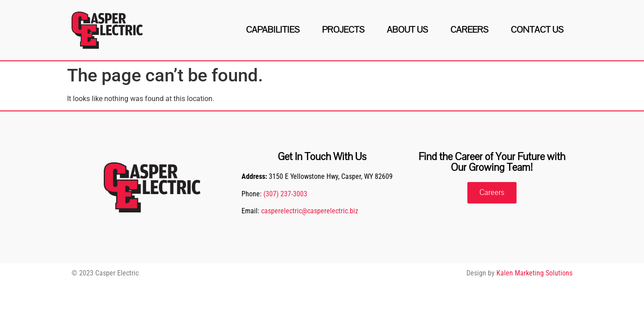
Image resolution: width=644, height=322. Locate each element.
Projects (343, 30)
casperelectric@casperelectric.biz (310, 211)
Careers (469, 30)
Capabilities (273, 30)
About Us (407, 30)
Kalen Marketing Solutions (534, 273)
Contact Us (537, 30)
